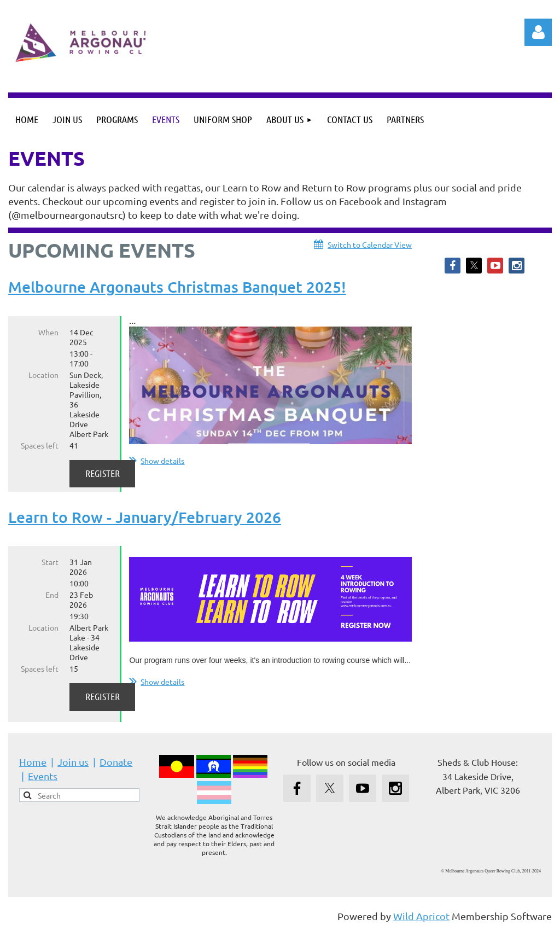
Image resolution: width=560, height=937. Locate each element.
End (52, 602)
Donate (116, 769)
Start (50, 569)
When (48, 332)
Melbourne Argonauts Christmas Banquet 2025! (177, 287)
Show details (162, 461)
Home (33, 769)
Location (43, 375)
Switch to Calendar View (370, 245)
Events (43, 783)
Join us (73, 769)
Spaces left (40, 445)
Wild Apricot (421, 923)
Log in (538, 32)
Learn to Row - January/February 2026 (145, 523)
